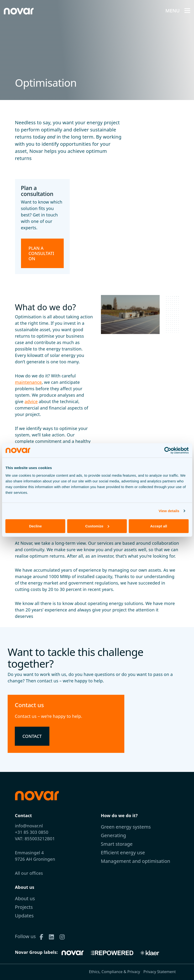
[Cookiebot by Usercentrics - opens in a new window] (168, 450)
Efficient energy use (123, 852)
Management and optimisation (136, 861)
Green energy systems (126, 827)
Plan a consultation (41, 253)
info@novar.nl (29, 826)
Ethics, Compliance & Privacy (115, 972)
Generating (114, 835)
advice (31, 401)
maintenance (28, 382)
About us (25, 898)
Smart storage (117, 844)
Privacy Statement (160, 972)
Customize (97, 526)
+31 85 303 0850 (32, 832)
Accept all (159, 526)
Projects (24, 907)
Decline (35, 526)
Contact (32, 736)
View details (169, 511)
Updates (24, 916)
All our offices (29, 873)
